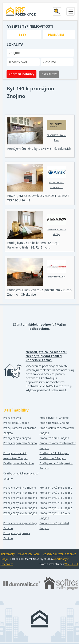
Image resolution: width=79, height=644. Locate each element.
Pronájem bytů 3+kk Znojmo (20, 503)
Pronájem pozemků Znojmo (20, 443)
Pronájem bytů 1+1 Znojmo (56, 488)
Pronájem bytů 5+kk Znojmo (20, 513)
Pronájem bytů (12, 418)
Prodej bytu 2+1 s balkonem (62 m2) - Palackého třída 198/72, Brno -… (33, 245)
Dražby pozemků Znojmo (19, 463)
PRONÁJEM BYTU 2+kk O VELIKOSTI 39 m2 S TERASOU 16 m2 (38, 198)
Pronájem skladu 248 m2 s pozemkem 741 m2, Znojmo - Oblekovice (39, 292)
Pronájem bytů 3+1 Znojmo (56, 498)
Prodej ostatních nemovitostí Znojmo (57, 430)
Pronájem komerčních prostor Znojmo (58, 446)
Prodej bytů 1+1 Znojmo (54, 418)
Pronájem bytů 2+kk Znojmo (20, 498)
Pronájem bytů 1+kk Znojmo (20, 493)
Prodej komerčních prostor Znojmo (20, 430)
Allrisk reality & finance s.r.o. (57, 177)
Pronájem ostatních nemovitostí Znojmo (15, 456)
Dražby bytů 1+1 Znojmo (54, 453)
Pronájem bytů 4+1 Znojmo (56, 503)
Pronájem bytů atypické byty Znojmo (20, 526)
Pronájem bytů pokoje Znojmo (17, 536)
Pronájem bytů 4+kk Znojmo (20, 508)
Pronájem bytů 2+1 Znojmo (56, 493)
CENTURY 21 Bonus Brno (57, 130)
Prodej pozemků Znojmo (55, 423)
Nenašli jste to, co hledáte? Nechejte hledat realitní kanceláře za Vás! (46, 356)
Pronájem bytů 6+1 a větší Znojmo (55, 516)
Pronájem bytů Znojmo (17, 438)
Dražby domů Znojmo (53, 458)
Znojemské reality (57, 269)
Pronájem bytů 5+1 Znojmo (56, 508)
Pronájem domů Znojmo (54, 438)
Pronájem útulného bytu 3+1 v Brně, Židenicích (39, 149)
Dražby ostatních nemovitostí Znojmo (21, 476)
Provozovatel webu (29, 554)
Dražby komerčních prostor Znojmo (56, 466)
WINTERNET (71, 564)
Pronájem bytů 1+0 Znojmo (20, 488)
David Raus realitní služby (57, 224)
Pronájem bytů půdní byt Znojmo (54, 526)
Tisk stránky (8, 554)
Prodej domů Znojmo (16, 423)
